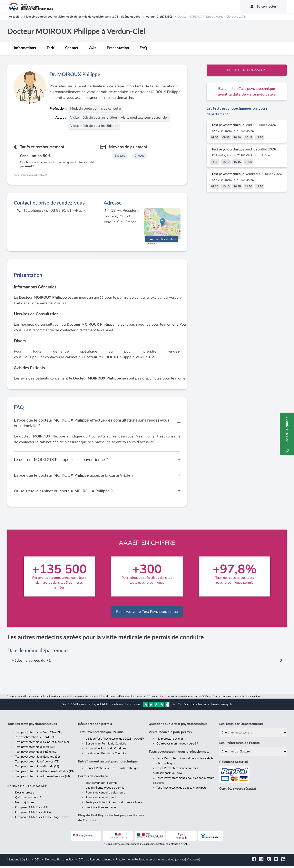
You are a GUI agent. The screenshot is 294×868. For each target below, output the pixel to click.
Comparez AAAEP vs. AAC (32, 809)
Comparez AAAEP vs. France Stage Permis (42, 819)
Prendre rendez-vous (247, 70)
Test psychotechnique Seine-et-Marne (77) (42, 744)
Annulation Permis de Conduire (106, 751)
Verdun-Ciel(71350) (159, 17)
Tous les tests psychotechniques (32, 726)
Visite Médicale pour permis (170, 734)
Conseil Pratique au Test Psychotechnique (112, 770)
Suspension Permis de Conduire (106, 746)
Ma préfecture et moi (170, 741)
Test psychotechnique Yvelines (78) (37, 764)
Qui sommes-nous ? (28, 800)
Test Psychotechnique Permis (101, 734)
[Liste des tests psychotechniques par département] (253, 735)
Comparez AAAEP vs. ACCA (33, 814)
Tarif (51, 48)
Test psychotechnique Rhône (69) (36, 754)
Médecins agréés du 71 (31, 663)
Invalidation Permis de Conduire (106, 755)
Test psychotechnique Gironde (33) (37, 768)
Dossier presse (24, 795)
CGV (37, 862)
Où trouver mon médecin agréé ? (177, 746)
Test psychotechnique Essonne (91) (37, 759)
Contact (72, 48)
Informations (25, 48)
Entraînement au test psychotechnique (108, 763)
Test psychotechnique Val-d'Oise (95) (39, 734)
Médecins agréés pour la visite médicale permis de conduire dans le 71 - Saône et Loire (82, 17)
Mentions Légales (19, 862)
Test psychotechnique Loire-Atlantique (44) (42, 778)
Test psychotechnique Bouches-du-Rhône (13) (44, 773)
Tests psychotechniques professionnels (179, 754)
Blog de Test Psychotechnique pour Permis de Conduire (111, 820)
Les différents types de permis (105, 790)
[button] (162, 223)
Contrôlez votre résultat (238, 791)
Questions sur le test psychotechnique (178, 726)
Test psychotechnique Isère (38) (35, 749)
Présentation (118, 48)
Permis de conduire (93, 778)
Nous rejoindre (24, 804)
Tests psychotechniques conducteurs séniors (114, 804)
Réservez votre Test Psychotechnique (147, 614)
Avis (93, 48)
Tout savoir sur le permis (101, 785)
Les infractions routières (101, 809)
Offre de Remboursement (95, 862)
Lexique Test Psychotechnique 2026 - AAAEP (115, 741)
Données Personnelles (59, 862)
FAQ (143, 48)
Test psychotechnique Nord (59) (34, 739)
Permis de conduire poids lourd (106, 795)
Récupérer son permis (95, 726)
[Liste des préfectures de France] (253, 754)
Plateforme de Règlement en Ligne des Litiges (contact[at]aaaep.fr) (158, 862)
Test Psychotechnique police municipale (181, 790)
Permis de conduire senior (102, 800)
